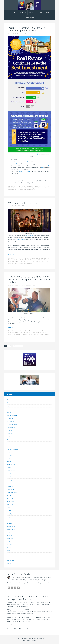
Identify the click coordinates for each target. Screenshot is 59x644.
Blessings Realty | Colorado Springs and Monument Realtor (30, 5)
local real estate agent (24, 172)
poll (27, 162)
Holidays (9, 468)
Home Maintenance (44, 331)
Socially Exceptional (39, 638)
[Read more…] (12, 255)
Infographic (36, 186)
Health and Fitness (11, 465)
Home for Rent (10, 477)
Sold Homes (10, 551)
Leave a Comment (28, 33)
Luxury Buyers (42, 186)
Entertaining (10, 434)
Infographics (26, 190)
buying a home (22, 240)
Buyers (15, 186)
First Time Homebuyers (12, 449)
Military (47, 186)
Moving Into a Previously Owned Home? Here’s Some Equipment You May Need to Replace (29, 279)
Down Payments (16, 262)
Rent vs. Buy (24, 188)
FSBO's (9, 458)
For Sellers (20, 190)
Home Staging (10, 489)
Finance (19, 186)
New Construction (11, 529)
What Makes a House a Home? (24, 203)
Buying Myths (10, 406)
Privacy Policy (34, 640)
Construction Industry (12, 415)
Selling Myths (10, 545)
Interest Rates (10, 499)
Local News (10, 511)
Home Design (10, 474)
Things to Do (10, 554)
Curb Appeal (10, 418)
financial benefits (29, 236)
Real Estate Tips (12, 260)
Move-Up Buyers (17, 188)
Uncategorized (10, 560)
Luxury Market (10, 517)
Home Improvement (22, 334)
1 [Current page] (6, 346)
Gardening (9, 461)
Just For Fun (10, 505)
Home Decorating (11, 471)
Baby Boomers (11, 400)
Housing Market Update (12, 492)
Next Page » (20, 346)
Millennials (11, 188)
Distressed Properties (12, 424)
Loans (8, 508)
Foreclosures (10, 455)
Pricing (9, 532)
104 (14, 346)
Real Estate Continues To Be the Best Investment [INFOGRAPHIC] (27, 29)
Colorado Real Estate (43, 188)
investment (46, 166)
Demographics (10, 421)
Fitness (9, 452)
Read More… (48, 583)
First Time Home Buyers (27, 186)
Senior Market (25, 260)
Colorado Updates (11, 409)
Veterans (31, 260)
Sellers (29, 188)
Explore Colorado (11, 440)
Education (9, 431)
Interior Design (10, 502)
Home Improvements (34, 331)
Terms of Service (26, 640)
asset (43, 168)
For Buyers (15, 190)
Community (10, 412)
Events (9, 437)
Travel (8, 557)
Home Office (10, 486)
